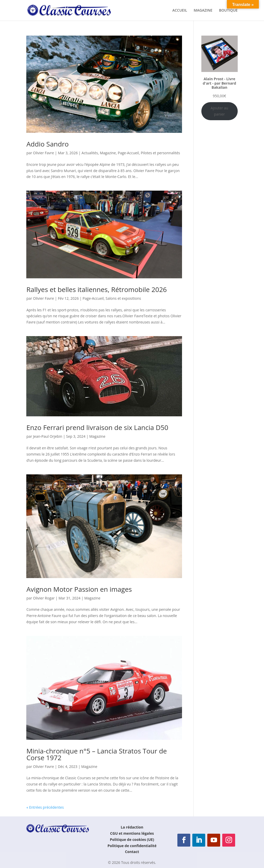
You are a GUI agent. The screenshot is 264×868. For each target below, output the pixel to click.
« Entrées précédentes (45, 807)
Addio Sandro (47, 144)
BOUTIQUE (228, 11)
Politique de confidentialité (132, 846)
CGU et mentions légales (132, 833)
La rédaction (132, 827)
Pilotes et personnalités (160, 153)
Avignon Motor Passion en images (79, 589)
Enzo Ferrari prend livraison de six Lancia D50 (97, 427)
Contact (132, 852)
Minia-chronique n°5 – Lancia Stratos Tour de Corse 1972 (97, 754)
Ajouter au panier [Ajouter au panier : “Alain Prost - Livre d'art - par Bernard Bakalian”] (219, 111)
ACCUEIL (180, 11)
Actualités (90, 153)
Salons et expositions (123, 298)
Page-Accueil (128, 153)
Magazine (108, 153)
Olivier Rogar (44, 598)
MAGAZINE (203, 11)
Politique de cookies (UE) (132, 839)
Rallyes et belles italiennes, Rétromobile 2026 (97, 289)
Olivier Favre (43, 153)
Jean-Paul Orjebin (48, 436)
